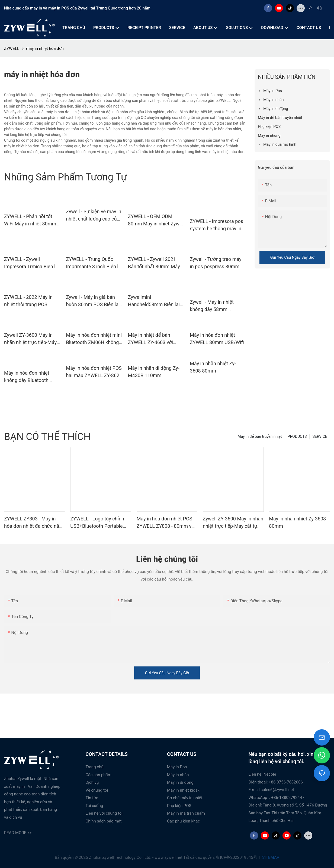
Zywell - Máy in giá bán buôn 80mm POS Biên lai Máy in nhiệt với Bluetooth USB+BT (94, 301)
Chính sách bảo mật (104, 821)
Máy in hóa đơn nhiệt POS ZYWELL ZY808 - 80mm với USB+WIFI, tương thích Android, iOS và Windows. (166, 523)
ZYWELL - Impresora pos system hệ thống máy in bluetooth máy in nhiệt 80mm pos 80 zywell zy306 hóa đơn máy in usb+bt (216, 225)
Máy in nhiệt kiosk (183, 790)
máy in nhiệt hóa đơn (45, 48)
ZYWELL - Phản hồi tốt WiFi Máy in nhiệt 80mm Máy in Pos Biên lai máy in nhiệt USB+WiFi (32, 220)
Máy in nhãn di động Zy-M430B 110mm (154, 372)
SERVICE (320, 436)
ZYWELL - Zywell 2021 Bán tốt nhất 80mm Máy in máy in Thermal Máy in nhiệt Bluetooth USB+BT (155, 263)
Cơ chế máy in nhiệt (185, 798)
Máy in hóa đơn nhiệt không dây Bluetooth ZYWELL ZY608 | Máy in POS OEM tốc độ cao (30, 377)
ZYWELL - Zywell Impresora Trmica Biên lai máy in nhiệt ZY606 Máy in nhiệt (32, 263)
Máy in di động (180, 782)
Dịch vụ (92, 782)
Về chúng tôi (97, 790)
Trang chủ (95, 767)
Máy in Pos (177, 767)
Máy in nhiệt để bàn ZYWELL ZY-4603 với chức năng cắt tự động (152, 339)
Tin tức (92, 798)
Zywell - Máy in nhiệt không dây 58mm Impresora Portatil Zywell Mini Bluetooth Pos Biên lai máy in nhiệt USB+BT (217, 306)
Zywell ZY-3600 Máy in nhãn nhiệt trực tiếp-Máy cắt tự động (30, 339)
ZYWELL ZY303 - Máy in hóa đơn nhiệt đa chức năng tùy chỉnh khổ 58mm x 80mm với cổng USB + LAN (34, 523)
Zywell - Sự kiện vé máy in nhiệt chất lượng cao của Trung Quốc (94, 216)
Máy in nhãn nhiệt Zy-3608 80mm (213, 367)
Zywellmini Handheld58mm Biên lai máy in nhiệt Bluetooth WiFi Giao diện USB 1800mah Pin (154, 301)
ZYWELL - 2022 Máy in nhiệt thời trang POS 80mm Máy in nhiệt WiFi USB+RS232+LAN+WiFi (30, 301)
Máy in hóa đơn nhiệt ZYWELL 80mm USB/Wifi (217, 339)
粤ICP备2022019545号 (237, 857)
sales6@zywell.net (277, 790)
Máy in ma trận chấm (186, 813)
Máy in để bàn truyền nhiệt (260, 436)
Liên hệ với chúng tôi (104, 813)
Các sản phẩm (99, 775)
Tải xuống (94, 806)
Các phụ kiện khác (183, 821)
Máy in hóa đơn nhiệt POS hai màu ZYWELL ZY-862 (94, 372)
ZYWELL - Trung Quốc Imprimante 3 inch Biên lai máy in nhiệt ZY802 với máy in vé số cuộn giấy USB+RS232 (94, 263)
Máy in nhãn (178, 775)
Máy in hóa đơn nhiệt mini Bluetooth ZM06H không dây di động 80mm (94, 339)
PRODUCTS (297, 436)
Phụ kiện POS (179, 806)
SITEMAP (270, 857)
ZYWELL (12, 48)
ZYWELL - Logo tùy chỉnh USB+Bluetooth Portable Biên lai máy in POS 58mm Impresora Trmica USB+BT (99, 523)
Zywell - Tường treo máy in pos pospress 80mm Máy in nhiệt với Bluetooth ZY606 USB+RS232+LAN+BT (218, 263)
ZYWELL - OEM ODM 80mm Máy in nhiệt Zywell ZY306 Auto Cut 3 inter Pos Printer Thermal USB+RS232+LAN (156, 220)
